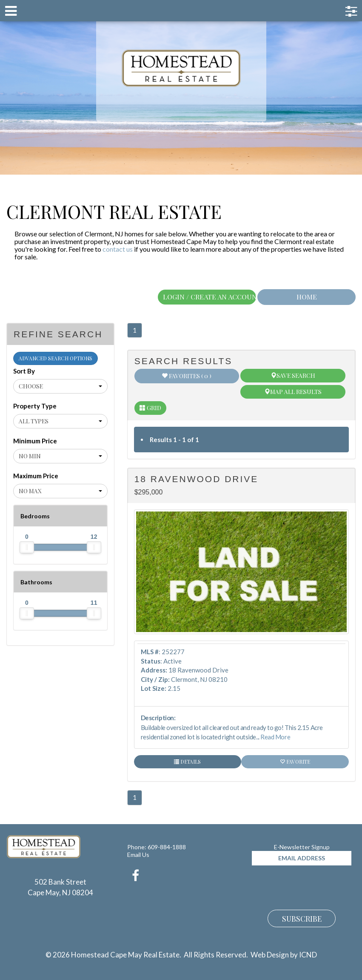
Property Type (35, 406)
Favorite (295, 762)
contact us (118, 249)
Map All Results (293, 392)
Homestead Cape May (181, 68)
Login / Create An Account (210, 297)
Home (307, 297)
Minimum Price (35, 441)
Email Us (138, 855)
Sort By (24, 371)
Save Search (293, 375)
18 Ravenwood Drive (197, 479)
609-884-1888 (167, 847)
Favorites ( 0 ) (187, 376)
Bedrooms (35, 516)
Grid (150, 408)
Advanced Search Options (56, 358)
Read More (275, 737)
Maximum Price (36, 476)
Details (187, 762)
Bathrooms (36, 582)
